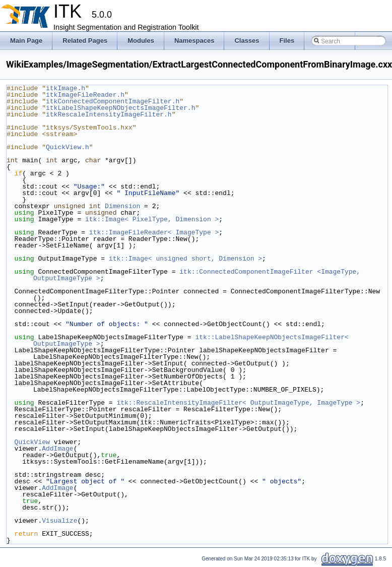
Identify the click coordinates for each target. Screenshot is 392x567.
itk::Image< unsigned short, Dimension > (185, 259)
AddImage (57, 449)
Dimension (122, 206)
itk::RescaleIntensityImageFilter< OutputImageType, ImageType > (238, 403)
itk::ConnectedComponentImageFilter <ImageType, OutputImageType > (199, 275)
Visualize (59, 521)
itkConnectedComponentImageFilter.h (113, 101)
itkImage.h (66, 88)
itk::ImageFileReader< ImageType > (154, 232)
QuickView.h (68, 147)
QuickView (32, 442)
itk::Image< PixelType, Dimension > (152, 219)
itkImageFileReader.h (85, 95)
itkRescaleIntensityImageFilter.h (109, 114)
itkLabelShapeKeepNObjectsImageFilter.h (120, 108)
